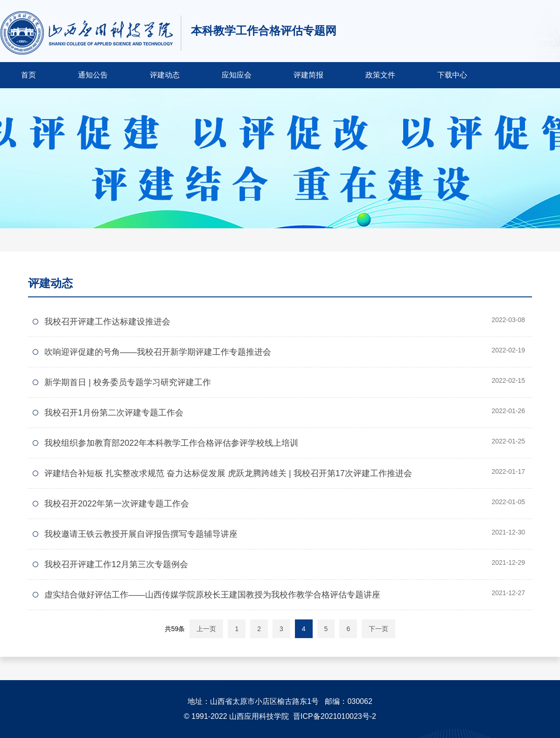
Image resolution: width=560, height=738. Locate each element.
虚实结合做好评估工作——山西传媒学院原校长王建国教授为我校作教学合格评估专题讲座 (212, 595)
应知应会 (237, 75)
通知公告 (93, 75)
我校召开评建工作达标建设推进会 (107, 322)
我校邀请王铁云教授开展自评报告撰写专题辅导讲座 (141, 534)
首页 (28, 75)
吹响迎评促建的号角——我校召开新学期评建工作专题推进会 (158, 352)
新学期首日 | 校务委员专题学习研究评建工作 (128, 382)
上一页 (206, 629)
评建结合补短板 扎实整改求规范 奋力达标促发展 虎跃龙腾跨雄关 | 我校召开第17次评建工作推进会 (228, 473)
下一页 (378, 629)
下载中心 (452, 75)
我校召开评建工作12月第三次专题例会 (116, 564)
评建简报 (308, 75)
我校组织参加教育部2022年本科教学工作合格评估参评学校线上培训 (171, 443)
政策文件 (380, 75)
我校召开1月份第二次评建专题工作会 (114, 413)
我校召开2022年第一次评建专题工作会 (117, 504)
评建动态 (165, 75)
